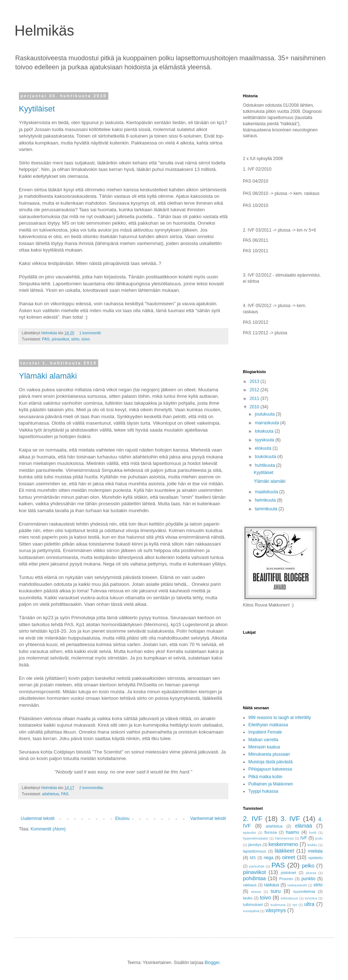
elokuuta (264, 448)
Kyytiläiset (37, 109)
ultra (309, 904)
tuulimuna (278, 905)
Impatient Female (265, 732)
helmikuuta (266, 500)
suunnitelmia (304, 891)
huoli (312, 832)
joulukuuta (265, 414)
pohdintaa (254, 878)
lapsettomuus (254, 851)
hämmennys (284, 838)
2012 (255, 390)
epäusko (249, 832)
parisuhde (257, 866)
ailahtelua (50, 794)
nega (268, 858)
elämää (304, 826)
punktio (308, 879)
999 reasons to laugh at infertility (280, 718)
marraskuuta (268, 423)
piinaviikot (60, 339)
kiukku (312, 845)
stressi (256, 892)
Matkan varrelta (263, 740)
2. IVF (253, 819)
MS (253, 858)
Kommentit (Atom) (48, 829)
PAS (46, 339)
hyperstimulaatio (256, 838)
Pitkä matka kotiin (265, 777)
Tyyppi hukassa (263, 791)
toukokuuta (266, 457)
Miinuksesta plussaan (269, 754)
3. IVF (290, 819)
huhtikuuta (266, 465)
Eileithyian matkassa (268, 725)
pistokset (289, 873)
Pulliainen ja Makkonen (271, 784)
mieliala (315, 851)
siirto (75, 339)
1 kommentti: (91, 333)
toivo (86, 339)
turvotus (311, 898)
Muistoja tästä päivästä (270, 762)
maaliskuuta (267, 492)
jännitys (255, 845)
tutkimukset (253, 905)
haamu (293, 832)
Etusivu (122, 818)
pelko (308, 866)
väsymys (275, 910)
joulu (319, 838)
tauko (248, 898)
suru (275, 891)
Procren (286, 879)
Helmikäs (44, 30)
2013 (255, 381)
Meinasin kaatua (264, 747)
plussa (311, 873)
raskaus (272, 885)
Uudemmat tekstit (38, 818)
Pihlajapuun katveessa (270, 769)
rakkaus (250, 885)
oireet (289, 857)
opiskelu (315, 858)
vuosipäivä (251, 911)
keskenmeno (283, 844)
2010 (255, 407)
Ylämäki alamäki (48, 376)
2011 (255, 399)
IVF (304, 838)
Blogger (212, 963)
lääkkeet (285, 851)
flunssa (270, 832)
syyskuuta (265, 440)
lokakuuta (265, 431)
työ (295, 905)
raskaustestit (297, 885)
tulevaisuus (289, 898)
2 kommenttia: (92, 788)
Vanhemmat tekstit (208, 818)
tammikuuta (267, 509)
